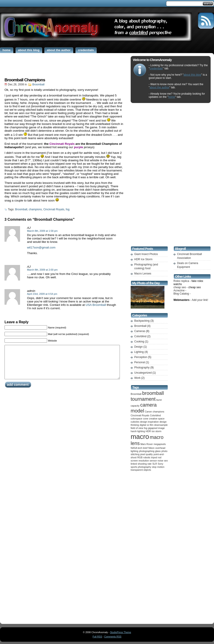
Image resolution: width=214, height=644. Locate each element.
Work (137, 378)
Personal (140, 362)
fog (68, 209)
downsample (161, 425)
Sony (160, 464)
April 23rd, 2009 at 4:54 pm (42, 294)
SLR (155, 464)
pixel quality (146, 454)
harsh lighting (138, 431)
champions (35, 209)
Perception (141, 357)
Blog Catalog (181, 294)
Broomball (38, 84)
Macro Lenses (143, 274)
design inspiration (149, 422)
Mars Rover (147, 444)
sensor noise (157, 461)
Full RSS (97, 637)
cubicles (135, 422)
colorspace (137, 419)
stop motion (158, 467)
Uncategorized (143, 373)
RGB (140, 457)
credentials (156, 68)
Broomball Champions (25, 80)
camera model (144, 408)
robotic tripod (150, 457)
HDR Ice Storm (143, 259)
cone (146, 419)
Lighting (139, 352)
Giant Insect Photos (146, 254)
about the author (159, 87)
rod (160, 457)
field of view (137, 428)
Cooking (139, 342)
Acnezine (179, 290)
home (172, 97)
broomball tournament (147, 396)
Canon (148, 412)
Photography (142, 368)
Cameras (140, 331)
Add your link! (200, 300)
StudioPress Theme (121, 632)
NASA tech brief (139, 448)
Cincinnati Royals (54, 209)
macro (140, 437)
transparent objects (141, 470)
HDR (148, 431)
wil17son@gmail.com (41, 247)
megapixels (160, 444)
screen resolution (140, 461)
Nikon (151, 448)
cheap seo (180, 287)
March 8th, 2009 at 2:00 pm (42, 270)
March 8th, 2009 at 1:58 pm (42, 231)
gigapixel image (156, 428)
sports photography (141, 467)
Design (138, 347)
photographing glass (150, 451)
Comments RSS (113, 637)
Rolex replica (181, 281)
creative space (157, 419)
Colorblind (140, 336)
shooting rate (145, 464)
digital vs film (147, 425)
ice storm (156, 431)
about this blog (192, 75)
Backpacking (142, 321)
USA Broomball (96, 305)
